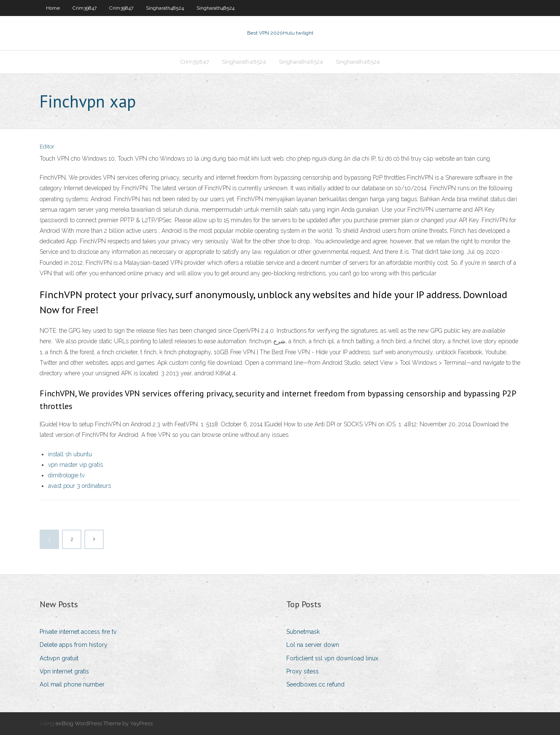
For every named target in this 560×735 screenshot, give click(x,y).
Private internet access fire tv (78, 632)
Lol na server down (313, 645)
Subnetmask (303, 632)
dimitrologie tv (66, 475)
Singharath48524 (165, 8)
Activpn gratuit (59, 658)
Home (53, 8)
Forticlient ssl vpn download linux (332, 658)
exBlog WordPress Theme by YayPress (104, 723)
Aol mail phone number (72, 684)
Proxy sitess (303, 671)
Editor (47, 147)
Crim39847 (85, 8)
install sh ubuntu (70, 454)
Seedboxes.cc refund (315, 684)
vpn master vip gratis (75, 465)
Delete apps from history (74, 645)
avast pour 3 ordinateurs (79, 486)
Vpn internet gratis (64, 671)
